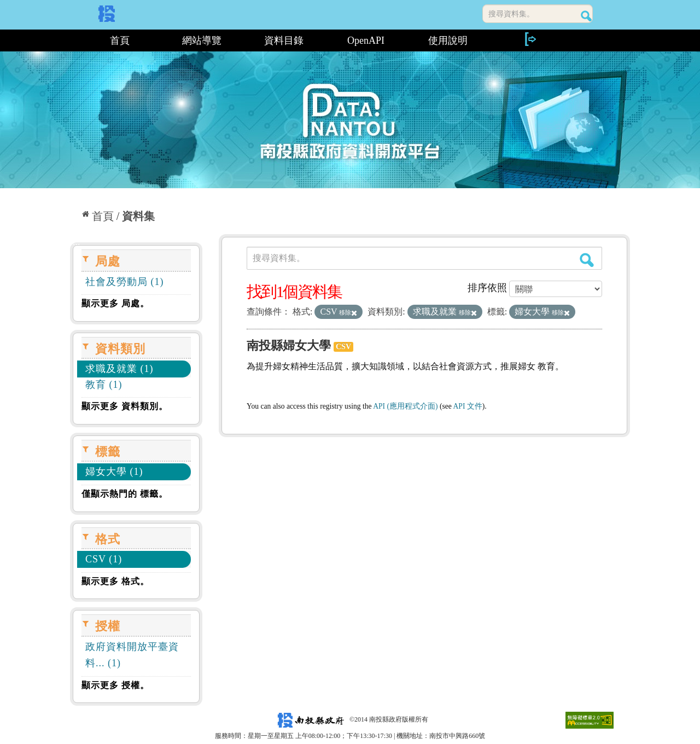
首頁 (120, 40)
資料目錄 (284, 40)
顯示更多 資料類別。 (125, 406)
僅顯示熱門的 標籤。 (125, 494)
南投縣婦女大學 (289, 345)
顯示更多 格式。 (115, 581)
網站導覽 (202, 40)
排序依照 (487, 288)
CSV (343, 347)
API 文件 (468, 406)
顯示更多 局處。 (115, 303)
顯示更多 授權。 (115, 685)
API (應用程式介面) (405, 406)
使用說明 (448, 40)
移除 (348, 312)
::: (74, 40)
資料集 (138, 216)
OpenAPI (366, 40)
